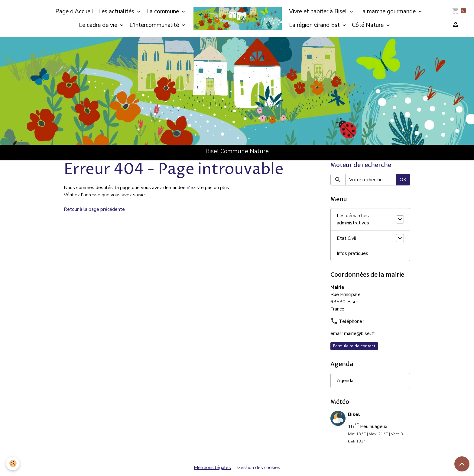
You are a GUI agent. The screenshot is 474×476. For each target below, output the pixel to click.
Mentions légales (212, 468)
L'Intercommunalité (155, 25)
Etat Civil (347, 238)
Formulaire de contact (354, 346)
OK (403, 180)
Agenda (345, 381)
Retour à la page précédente (94, 209)
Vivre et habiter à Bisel (319, 11)
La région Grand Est (315, 25)
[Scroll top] (462, 464)
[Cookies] (13, 463)
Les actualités (117, 11)
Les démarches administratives (353, 219)
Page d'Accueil (74, 11)
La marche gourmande (388, 11)
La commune (163, 11)
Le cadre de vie (99, 25)
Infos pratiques (352, 253)
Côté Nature (368, 25)
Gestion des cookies (259, 468)
